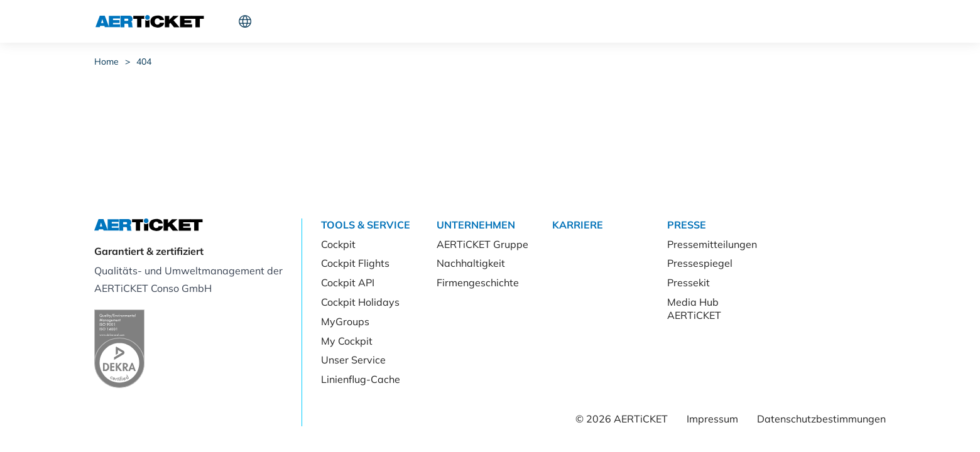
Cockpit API (348, 282)
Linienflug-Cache (361, 379)
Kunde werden (787, 21)
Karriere (434, 21)
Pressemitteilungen (712, 244)
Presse (488, 21)
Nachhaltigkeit (471, 263)
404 (144, 62)
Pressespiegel (700, 263)
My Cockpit (347, 341)
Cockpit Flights (355, 263)
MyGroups (345, 321)
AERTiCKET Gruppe (482, 244)
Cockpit (698, 21)
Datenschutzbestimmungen (821, 419)
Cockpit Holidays (360, 302)
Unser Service (353, 360)
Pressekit (689, 282)
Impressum (712, 419)
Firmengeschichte (478, 282)
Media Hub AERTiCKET (694, 309)
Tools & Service (275, 21)
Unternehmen (363, 21)
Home (106, 62)
